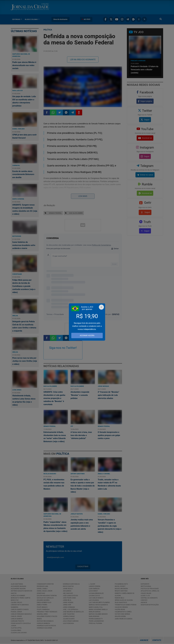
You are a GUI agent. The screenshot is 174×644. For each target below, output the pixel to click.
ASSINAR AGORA (87, 336)
